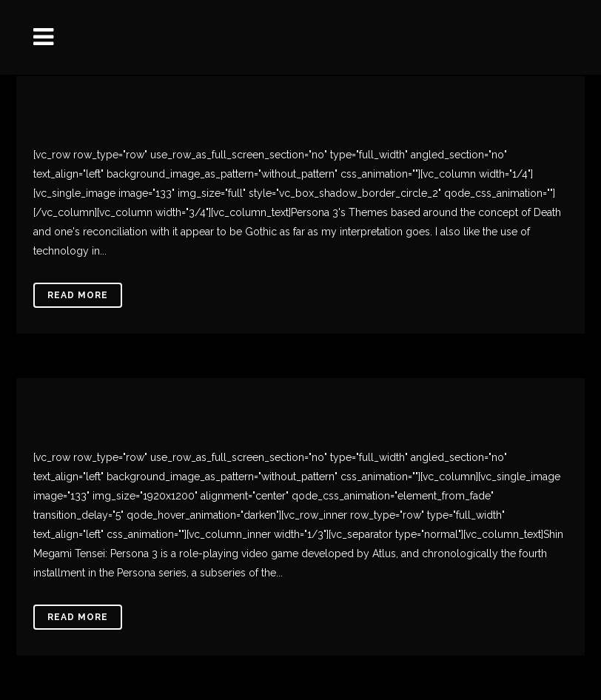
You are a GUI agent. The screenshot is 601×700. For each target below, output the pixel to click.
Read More (78, 295)
